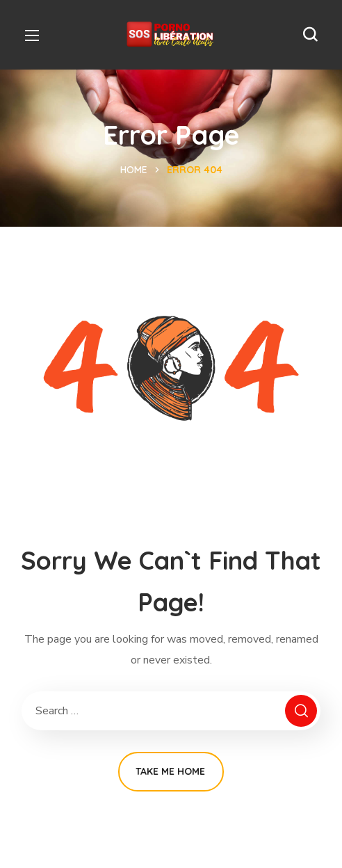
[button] (310, 35)
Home (134, 170)
